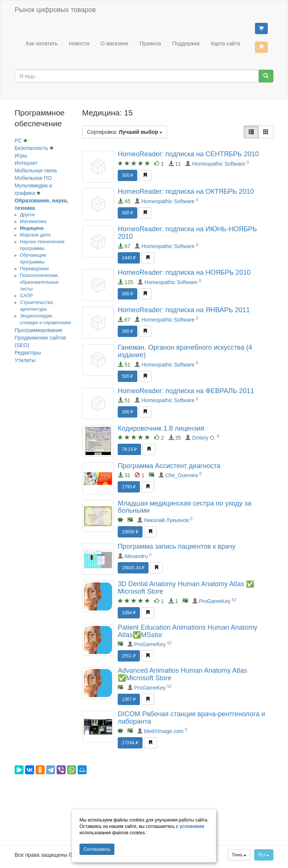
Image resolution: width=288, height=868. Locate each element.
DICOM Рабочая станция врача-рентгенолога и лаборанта (191, 718)
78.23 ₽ (129, 449)
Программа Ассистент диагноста (169, 466)
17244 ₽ (130, 743)
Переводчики (34, 269)
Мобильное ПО (33, 178)
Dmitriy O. (204, 438)
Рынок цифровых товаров (55, 10)
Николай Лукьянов (166, 520)
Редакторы (28, 353)
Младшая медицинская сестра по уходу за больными (184, 507)
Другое (27, 215)
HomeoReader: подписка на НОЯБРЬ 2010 (184, 272)
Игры (21, 156)
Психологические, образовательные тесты (39, 282)
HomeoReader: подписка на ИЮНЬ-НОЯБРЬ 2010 (187, 233)
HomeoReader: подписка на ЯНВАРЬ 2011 (184, 310)
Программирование (38, 330)
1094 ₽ (129, 613)
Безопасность (32, 148)
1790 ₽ (129, 487)
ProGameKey (214, 601)
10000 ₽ (130, 532)
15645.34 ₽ (133, 568)
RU (264, 855)
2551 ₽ (129, 656)
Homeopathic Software (219, 164)
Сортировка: (125, 132)
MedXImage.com (164, 731)
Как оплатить (42, 43)
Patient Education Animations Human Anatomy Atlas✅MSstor (187, 631)
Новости (79, 43)
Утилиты (25, 360)
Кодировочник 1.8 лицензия (161, 428)
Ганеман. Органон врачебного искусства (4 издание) (185, 351)
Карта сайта (225, 43)
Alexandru (136, 556)
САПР (26, 296)
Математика (33, 221)
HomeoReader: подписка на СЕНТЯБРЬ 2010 (188, 154)
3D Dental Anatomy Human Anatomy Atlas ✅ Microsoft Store (186, 588)
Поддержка (186, 43)
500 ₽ (127, 376)
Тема (239, 855)
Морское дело (35, 235)
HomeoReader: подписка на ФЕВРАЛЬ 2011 (186, 391)
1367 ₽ (129, 699)
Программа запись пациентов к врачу (177, 546)
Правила (151, 43)
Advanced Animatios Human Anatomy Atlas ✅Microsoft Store (182, 674)
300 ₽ (127, 175)
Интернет (26, 163)
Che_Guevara (182, 475)
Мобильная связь (36, 171)
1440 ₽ (129, 258)
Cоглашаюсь (97, 849)
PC (19, 141)
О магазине (114, 43)
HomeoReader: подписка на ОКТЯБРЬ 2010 (186, 192)
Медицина (32, 228)
